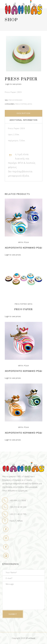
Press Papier (23, 309)
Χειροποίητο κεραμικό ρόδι (23, 248)
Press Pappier (21, 104)
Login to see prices (13, 84)
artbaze (32, 638)
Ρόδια (26, 242)
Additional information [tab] (24, 120)
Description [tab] (23, 113)
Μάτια (30, 104)
